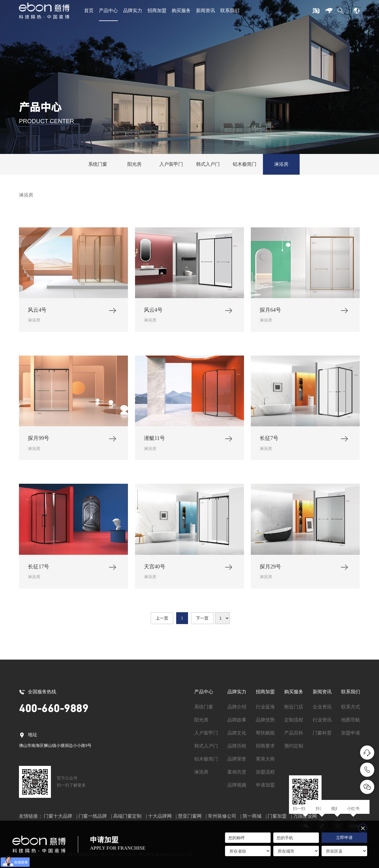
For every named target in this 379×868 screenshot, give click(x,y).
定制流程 (294, 720)
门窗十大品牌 (58, 816)
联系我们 (230, 11)
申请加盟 (265, 785)
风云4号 (37, 312)
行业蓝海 (265, 707)
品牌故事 (237, 720)
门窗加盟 (277, 816)
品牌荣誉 (237, 759)
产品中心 (108, 11)
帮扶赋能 (265, 733)
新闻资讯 (205, 11)
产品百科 (294, 733)
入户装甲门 (171, 164)
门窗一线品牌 (93, 816)
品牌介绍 (237, 707)
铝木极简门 (245, 164)
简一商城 (252, 816)
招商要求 (265, 746)
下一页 (202, 618)
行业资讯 (322, 720)
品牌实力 (133, 11)
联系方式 (351, 707)
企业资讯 (322, 707)
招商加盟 (157, 11)
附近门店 (294, 707)
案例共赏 (237, 772)
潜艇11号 (154, 440)
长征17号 (38, 569)
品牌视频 (237, 785)
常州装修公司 (222, 816)
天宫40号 (155, 569)
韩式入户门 (208, 164)
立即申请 (344, 838)
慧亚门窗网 (190, 816)
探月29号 (270, 569)
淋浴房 (281, 164)
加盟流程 (265, 772)
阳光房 (134, 164)
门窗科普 (322, 733)
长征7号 (269, 440)
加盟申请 (351, 733)
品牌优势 (265, 720)
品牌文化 (237, 733)
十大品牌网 (160, 816)
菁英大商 (265, 759)
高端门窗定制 (127, 816)
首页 (89, 11)
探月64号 (270, 312)
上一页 (162, 618)
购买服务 (181, 11)
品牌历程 (237, 746)
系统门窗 (98, 164)
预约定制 (294, 746)
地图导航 (351, 720)
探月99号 (38, 440)
